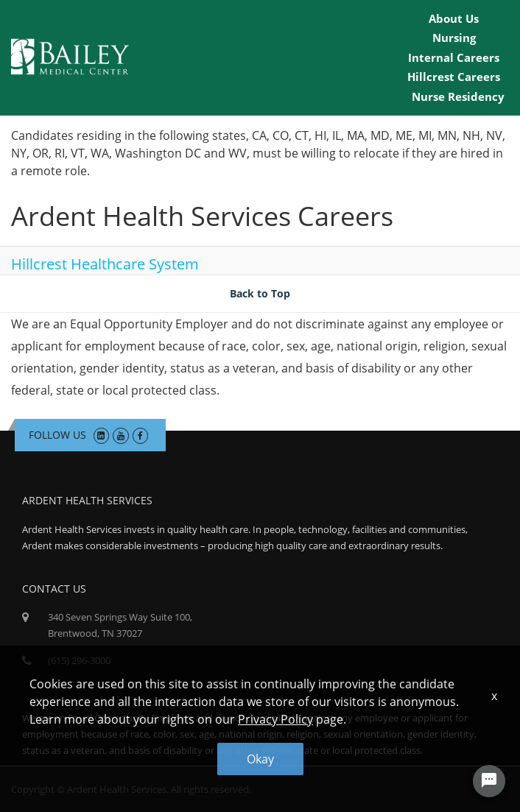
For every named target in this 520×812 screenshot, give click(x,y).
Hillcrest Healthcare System (105, 264)
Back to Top (260, 293)
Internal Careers (454, 57)
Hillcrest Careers (454, 77)
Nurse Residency (458, 96)
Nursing (454, 38)
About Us (454, 18)
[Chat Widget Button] (489, 781)
